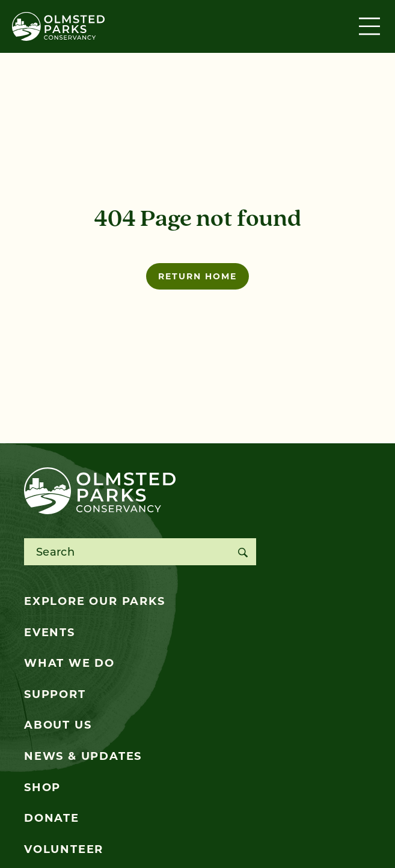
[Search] (243, 552)
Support (55, 694)
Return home (197, 276)
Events (50, 633)
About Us (58, 725)
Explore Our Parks (95, 601)
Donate (52, 818)
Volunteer (64, 849)
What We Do (69, 663)
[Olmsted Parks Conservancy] (58, 26)
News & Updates (83, 756)
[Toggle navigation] (371, 26)
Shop (42, 788)
